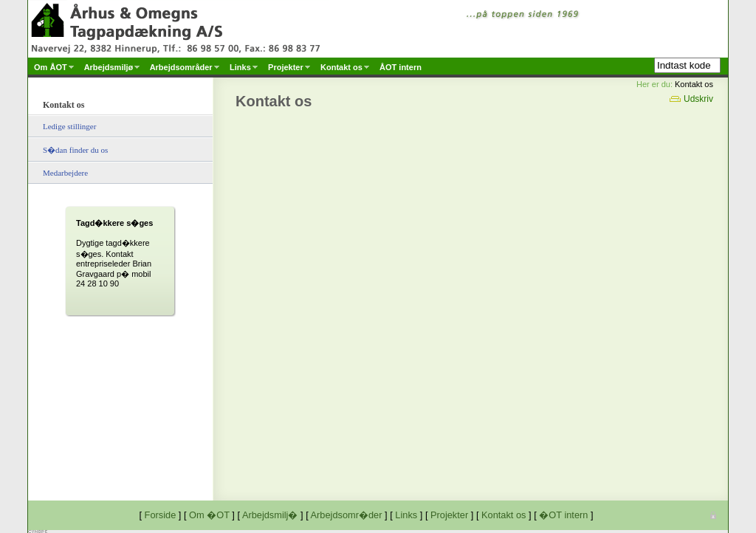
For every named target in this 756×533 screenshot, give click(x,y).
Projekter (449, 515)
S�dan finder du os (75, 150)
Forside (161, 515)
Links (406, 515)
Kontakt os (504, 515)
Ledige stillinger (69, 126)
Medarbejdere (65, 173)
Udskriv (691, 99)
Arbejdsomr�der (347, 515)
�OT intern (563, 515)
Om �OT (209, 515)
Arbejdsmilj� (270, 515)
